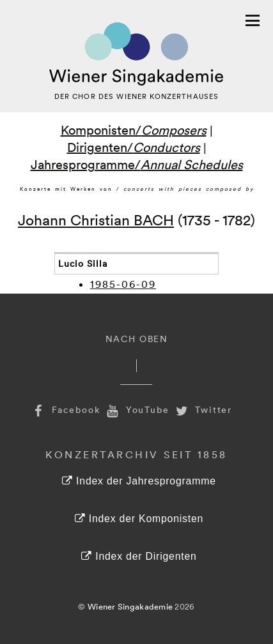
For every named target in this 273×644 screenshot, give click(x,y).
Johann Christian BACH (96, 219)
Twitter (203, 409)
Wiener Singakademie (130, 606)
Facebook (65, 409)
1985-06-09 (123, 284)
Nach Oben (137, 339)
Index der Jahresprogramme (139, 481)
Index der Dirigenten (139, 556)
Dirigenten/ (134, 147)
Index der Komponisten (139, 519)
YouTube (137, 409)
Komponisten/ (134, 130)
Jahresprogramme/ (137, 164)
